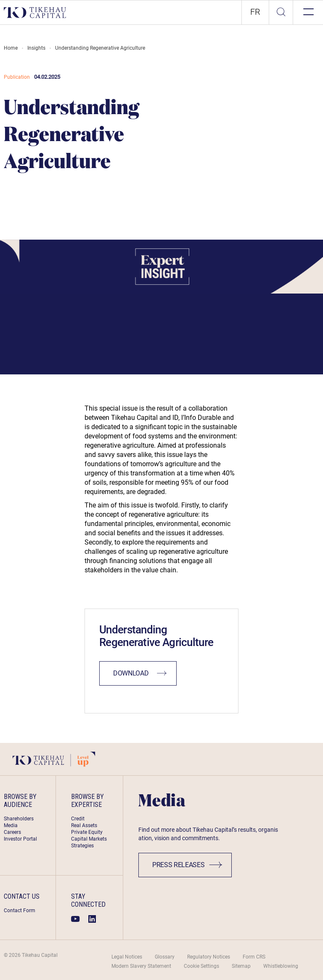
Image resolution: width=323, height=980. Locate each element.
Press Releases (187, 865)
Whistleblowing (281, 966)
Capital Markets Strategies (89, 842)
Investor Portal (20, 839)
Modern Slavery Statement (141, 966)
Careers (12, 832)
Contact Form (20, 911)
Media (11, 825)
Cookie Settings (201, 966)
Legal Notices (127, 957)
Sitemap (241, 966)
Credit (78, 819)
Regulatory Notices (209, 957)
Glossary (165, 957)
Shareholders (19, 819)
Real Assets (84, 825)
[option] (255, 12)
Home (11, 48)
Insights (36, 48)
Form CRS (254, 957)
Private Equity (87, 832)
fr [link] (255, 12)
